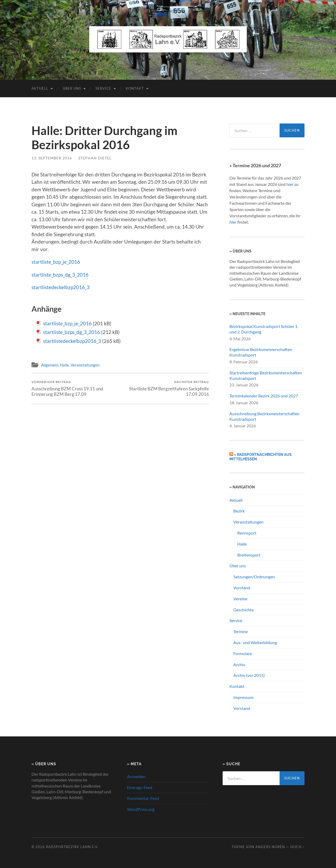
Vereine (240, 599)
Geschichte (243, 610)
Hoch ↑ (297, 847)
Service (103, 88)
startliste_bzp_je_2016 (56, 262)
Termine (241, 631)
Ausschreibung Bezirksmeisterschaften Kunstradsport (264, 416)
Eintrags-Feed (140, 787)
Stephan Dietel (95, 158)
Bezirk (239, 511)
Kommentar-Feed (143, 798)
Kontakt (135, 88)
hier (290, 184)
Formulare (243, 653)
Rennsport (247, 533)
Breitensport (249, 555)
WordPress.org (141, 809)
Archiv (239, 664)
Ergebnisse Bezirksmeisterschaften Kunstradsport (261, 352)
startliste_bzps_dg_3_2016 (60, 275)
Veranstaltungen (85, 365)
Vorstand (242, 588)
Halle (64, 365)
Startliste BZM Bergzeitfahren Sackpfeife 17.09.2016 (166, 388)
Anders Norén (270, 847)
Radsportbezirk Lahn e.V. (72, 847)
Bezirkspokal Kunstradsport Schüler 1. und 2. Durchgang (264, 329)
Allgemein (50, 365)
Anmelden (136, 776)
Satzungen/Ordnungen (254, 577)
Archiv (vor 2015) (249, 675)
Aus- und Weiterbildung (255, 642)
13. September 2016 (52, 158)
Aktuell (40, 88)
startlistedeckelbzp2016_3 (61, 287)
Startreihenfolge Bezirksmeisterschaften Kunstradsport (266, 375)
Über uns (72, 88)
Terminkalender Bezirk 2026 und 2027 (264, 396)
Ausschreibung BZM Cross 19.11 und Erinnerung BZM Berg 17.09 (75, 388)
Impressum (243, 697)
